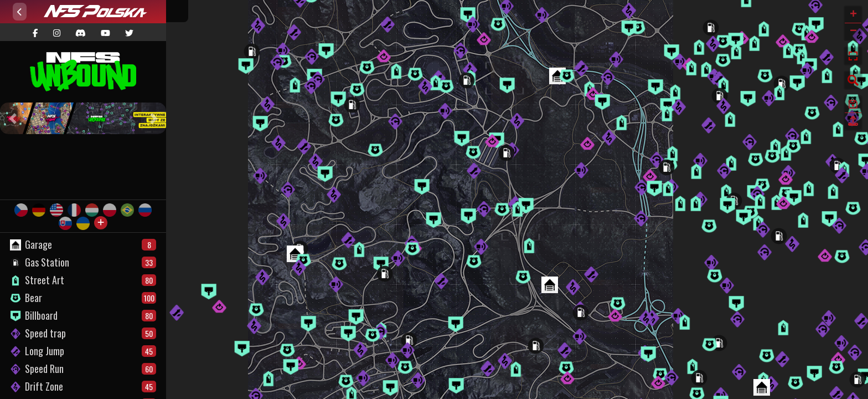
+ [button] (853, 15)
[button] (12, 118)
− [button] (853, 32)
